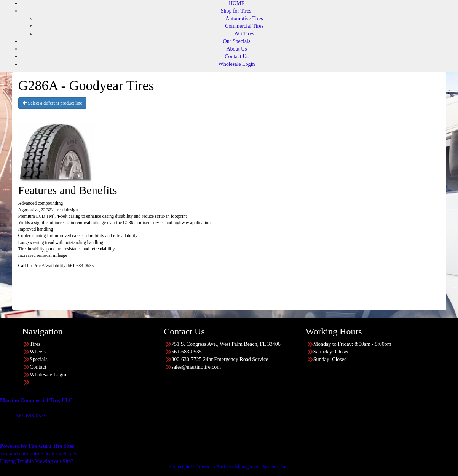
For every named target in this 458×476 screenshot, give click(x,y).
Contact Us (237, 57)
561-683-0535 (31, 416)
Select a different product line (52, 103)
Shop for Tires (236, 11)
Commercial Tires (244, 26)
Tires (35, 344)
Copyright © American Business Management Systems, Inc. (229, 467)
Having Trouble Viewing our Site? (37, 461)
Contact (38, 367)
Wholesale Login (236, 64)
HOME (237, 3)
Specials (39, 359)
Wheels (38, 352)
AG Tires (244, 34)
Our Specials (237, 41)
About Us (236, 49)
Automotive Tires (244, 18)
